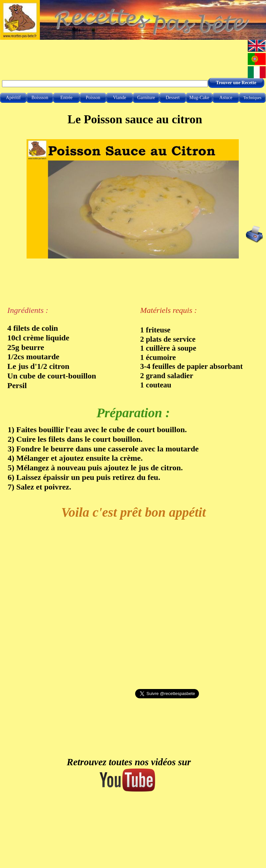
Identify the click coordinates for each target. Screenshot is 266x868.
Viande (120, 98)
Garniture (146, 98)
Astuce (226, 98)
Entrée (67, 98)
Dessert (173, 98)
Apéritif (13, 98)
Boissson (40, 98)
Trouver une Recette (236, 83)
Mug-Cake (199, 98)
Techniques (252, 98)
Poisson (93, 98)
